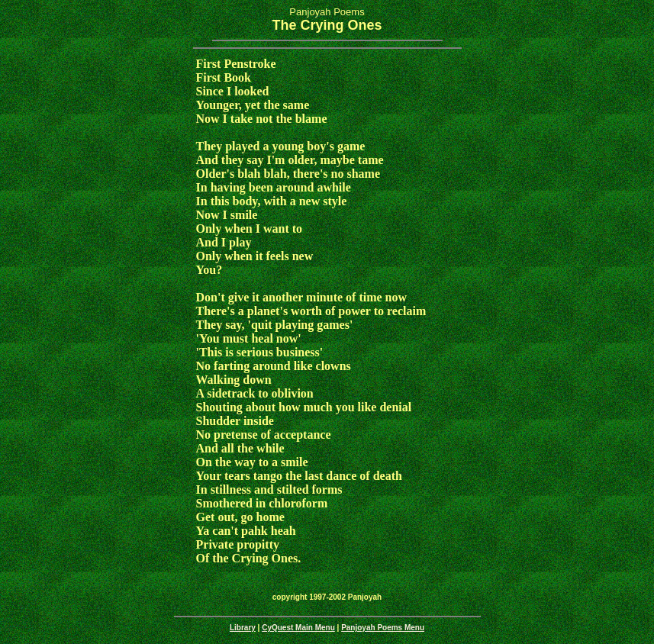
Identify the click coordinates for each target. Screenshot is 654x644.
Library (243, 628)
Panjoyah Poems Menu (383, 628)
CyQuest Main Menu (298, 628)
